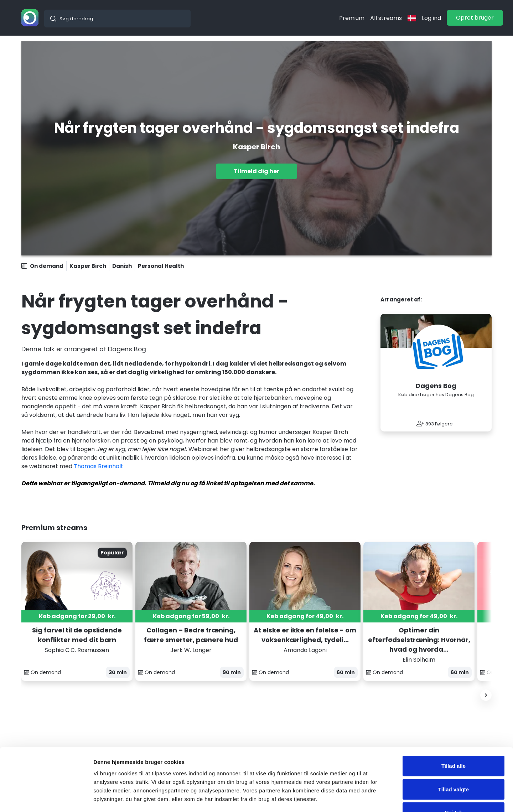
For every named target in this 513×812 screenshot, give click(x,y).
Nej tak (453, 765)
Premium (352, 18)
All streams (386, 18)
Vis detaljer (370, 798)
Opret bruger (475, 18)
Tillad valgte (454, 742)
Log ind (431, 18)
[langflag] (412, 18)
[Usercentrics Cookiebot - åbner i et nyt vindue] (46, 798)
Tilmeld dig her (256, 171)
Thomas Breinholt (99, 466)
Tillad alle (454, 718)
